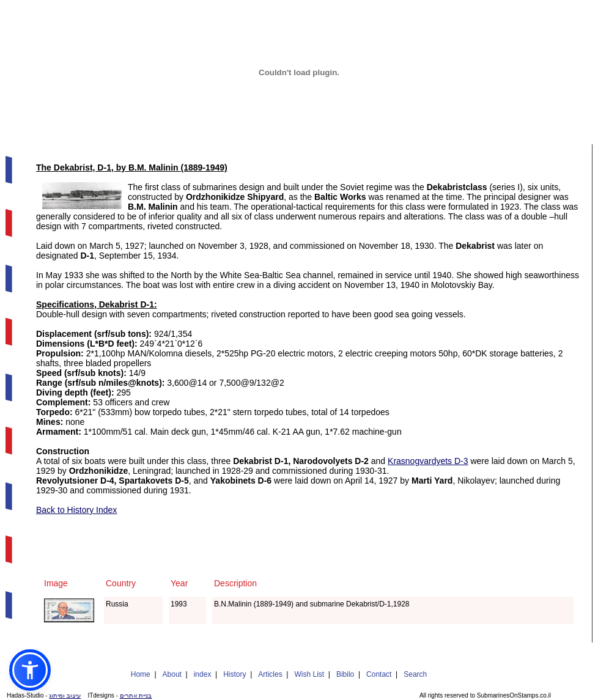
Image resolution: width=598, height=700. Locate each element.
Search (415, 674)
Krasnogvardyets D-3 (428, 461)
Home (141, 674)
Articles (270, 674)
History (234, 674)
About (172, 674)
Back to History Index (76, 510)
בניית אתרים (136, 695)
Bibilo (345, 674)
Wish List (309, 674)
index (203, 674)
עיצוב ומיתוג (65, 695)
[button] (30, 670)
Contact (379, 674)
